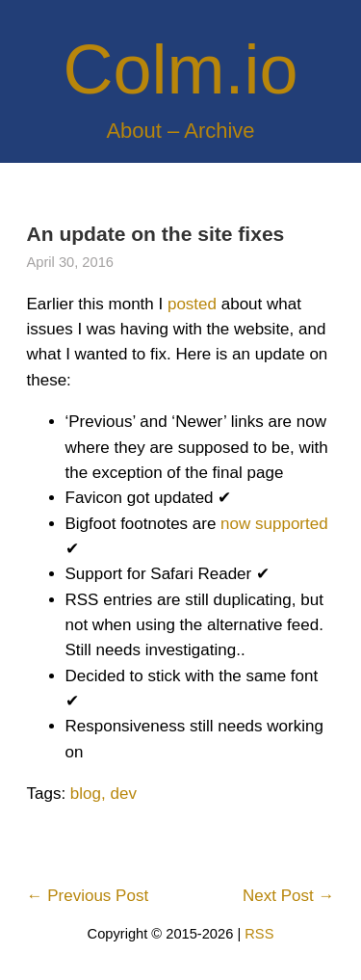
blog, (88, 794)
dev (123, 794)
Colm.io (180, 69)
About (134, 131)
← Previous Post (88, 896)
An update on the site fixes (156, 234)
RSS (259, 934)
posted (192, 304)
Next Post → (288, 896)
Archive (219, 131)
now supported (274, 524)
